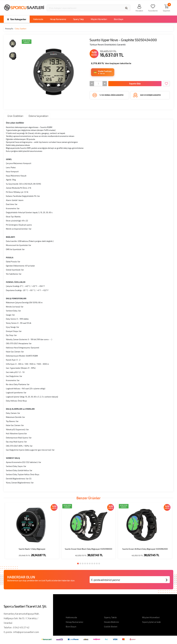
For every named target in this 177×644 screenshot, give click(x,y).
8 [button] (94, 564)
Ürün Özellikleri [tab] (15, 116)
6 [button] (90, 564)
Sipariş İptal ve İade (151, 622)
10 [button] (99, 564)
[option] (32, 533)
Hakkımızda (38, 19)
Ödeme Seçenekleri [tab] (38, 116)
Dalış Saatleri (21, 29)
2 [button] (80, 564)
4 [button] (85, 564)
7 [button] (92, 564)
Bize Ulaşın (119, 19)
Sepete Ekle (135, 84)
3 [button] (83, 564)
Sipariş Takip (78, 19)
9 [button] (97, 564)
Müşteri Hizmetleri (99, 19)
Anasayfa (9, 29)
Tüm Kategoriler (17, 19)
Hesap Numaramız (58, 19)
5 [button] (87, 564)
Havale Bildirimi (111, 622)
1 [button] (78, 564)
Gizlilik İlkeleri (111, 627)
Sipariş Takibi (110, 617)
